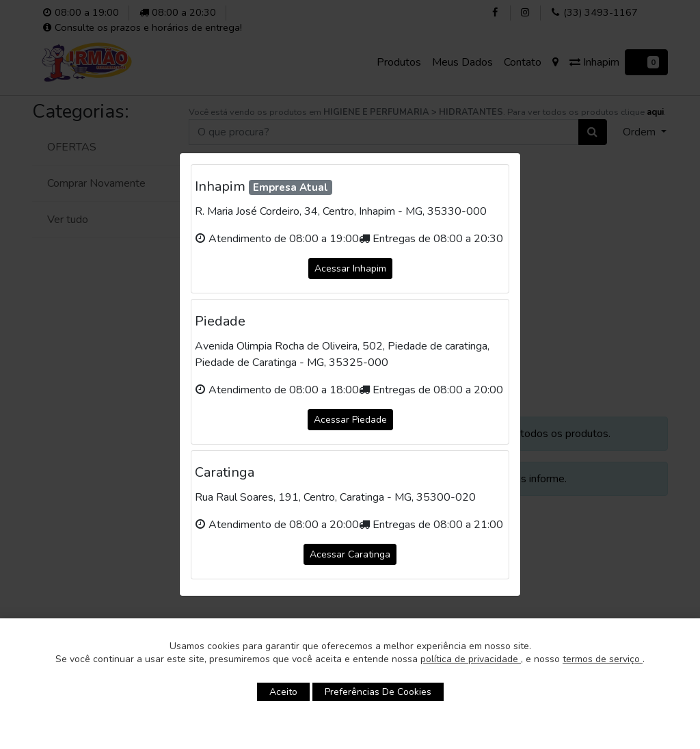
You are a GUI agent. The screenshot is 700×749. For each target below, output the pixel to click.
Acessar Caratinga (350, 554)
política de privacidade (471, 659)
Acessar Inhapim (350, 268)
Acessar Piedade (350, 420)
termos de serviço (603, 659)
